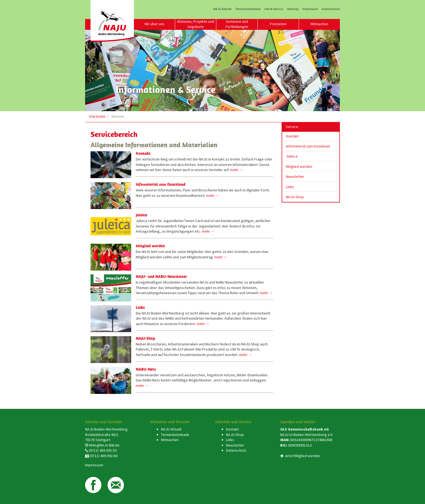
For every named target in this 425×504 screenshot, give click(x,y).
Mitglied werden (150, 246)
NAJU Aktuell (222, 9)
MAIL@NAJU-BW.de (104, 445)
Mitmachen (319, 24)
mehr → (237, 170)
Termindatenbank (248, 9)
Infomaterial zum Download (161, 184)
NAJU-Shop (145, 338)
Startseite (97, 116)
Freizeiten (278, 24)
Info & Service (274, 9)
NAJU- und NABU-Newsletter (161, 276)
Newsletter (295, 176)
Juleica (141, 215)
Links (140, 307)
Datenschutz (331, 9)
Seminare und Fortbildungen (237, 24)
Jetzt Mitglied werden (302, 456)
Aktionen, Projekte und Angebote (196, 24)
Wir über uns (154, 24)
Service (292, 127)
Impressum (310, 9)
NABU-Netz (146, 369)
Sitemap (293, 9)
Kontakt (143, 153)
